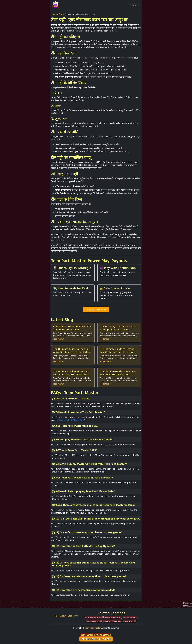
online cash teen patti (94, 621)
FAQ (76, 616)
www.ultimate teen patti (93, 617)
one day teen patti (130, 621)
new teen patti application (113, 621)
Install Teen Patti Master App (70, 420)
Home (54, 14)
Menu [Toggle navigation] (134, 5)
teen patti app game (130, 617)
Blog (61, 14)
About (63, 616)
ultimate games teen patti (113, 617)
